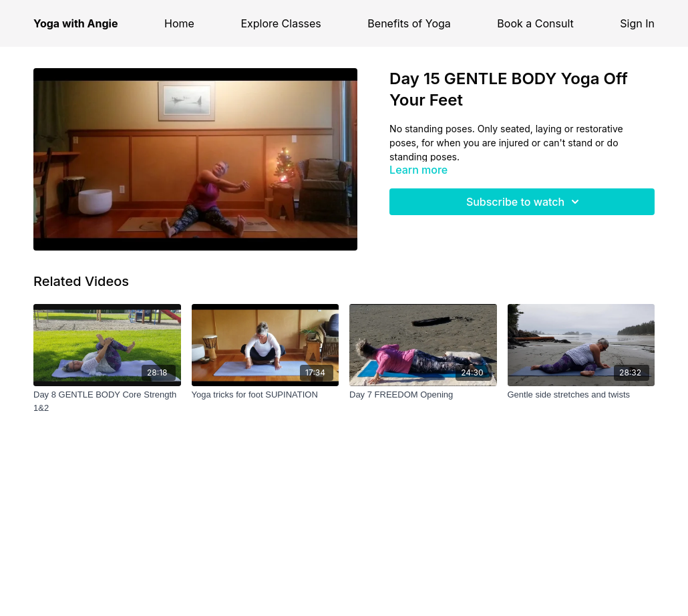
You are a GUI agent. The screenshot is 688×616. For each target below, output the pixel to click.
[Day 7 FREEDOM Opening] (423, 395)
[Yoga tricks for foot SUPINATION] (266, 395)
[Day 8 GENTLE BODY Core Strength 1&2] (107, 401)
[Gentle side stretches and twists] (581, 395)
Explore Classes (281, 23)
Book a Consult (535, 23)
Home (179, 23)
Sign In (637, 23)
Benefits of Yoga (409, 23)
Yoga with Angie (75, 23)
